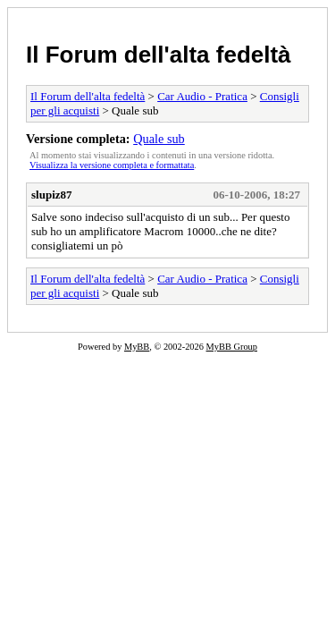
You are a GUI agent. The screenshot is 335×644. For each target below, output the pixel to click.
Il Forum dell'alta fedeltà (159, 55)
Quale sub (159, 139)
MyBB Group (232, 347)
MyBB (137, 347)
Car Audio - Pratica (202, 96)
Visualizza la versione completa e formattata (112, 165)
